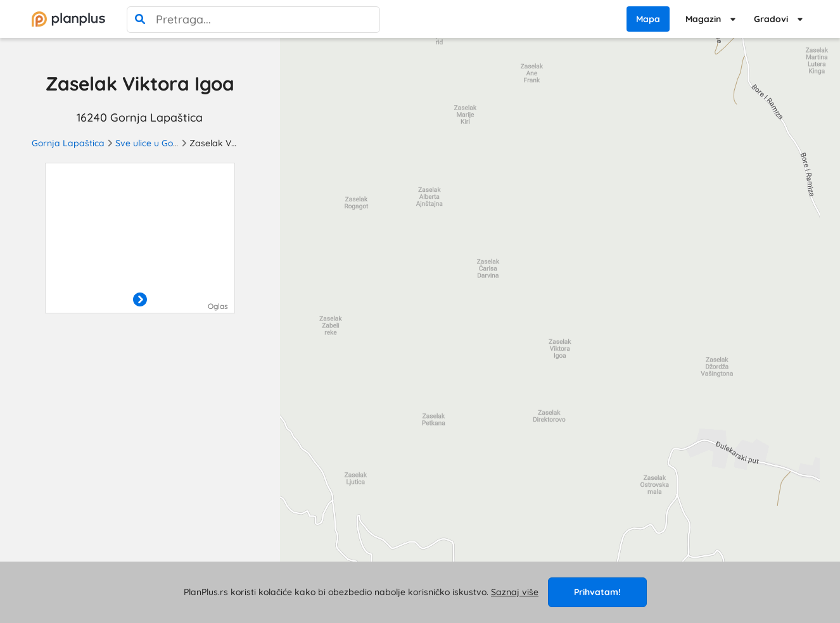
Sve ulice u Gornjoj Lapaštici (174, 143)
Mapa (648, 19)
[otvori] (140, 300)
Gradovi (771, 19)
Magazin (703, 19)
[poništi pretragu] (367, 20)
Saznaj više (515, 592)
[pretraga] (140, 20)
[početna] (68, 19)
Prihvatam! (597, 592)
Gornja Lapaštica (68, 143)
